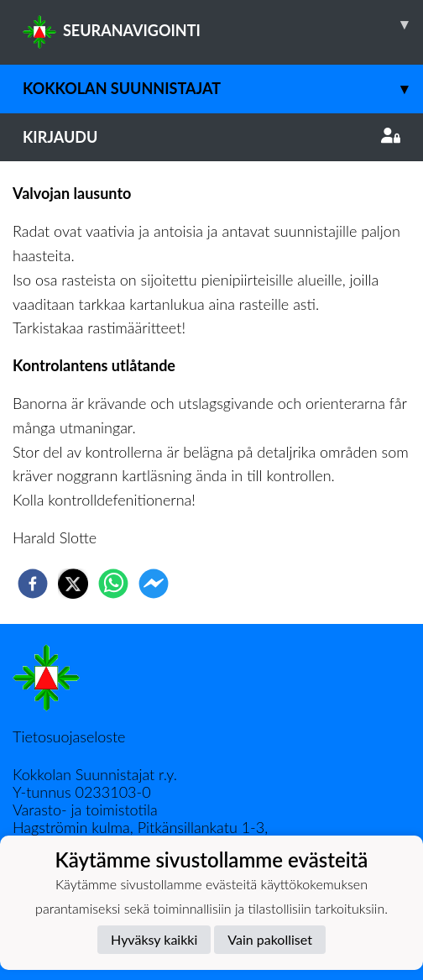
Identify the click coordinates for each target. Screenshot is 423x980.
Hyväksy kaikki (154, 939)
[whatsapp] (113, 584)
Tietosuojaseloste (69, 736)
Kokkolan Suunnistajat (223, 89)
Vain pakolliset (270, 939)
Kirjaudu (211, 137)
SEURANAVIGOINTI (223, 24)
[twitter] (73, 584)
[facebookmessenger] (154, 584)
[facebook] (33, 584)
